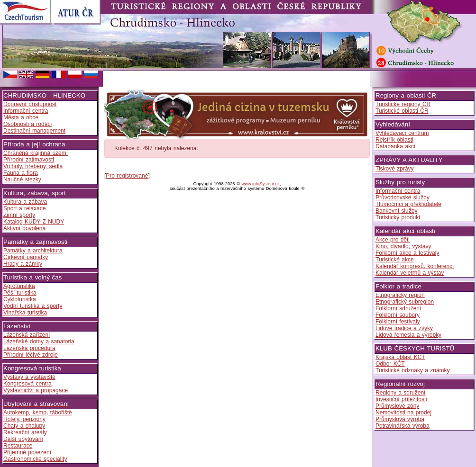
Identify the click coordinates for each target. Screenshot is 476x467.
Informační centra (26, 111)
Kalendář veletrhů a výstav (410, 273)
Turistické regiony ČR (403, 104)
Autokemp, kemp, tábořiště (38, 413)
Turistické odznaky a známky (413, 370)
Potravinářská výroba (403, 426)
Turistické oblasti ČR (402, 111)
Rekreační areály (25, 432)
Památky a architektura (33, 251)
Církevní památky (26, 257)
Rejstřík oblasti (394, 140)
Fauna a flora (21, 173)
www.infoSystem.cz (261, 184)
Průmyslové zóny (397, 406)
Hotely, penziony (24, 419)
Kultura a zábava (25, 202)
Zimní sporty (19, 215)
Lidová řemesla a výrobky (408, 335)
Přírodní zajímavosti (29, 160)
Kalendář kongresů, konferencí (415, 266)
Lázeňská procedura (29, 348)
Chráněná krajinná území (36, 153)
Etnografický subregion (405, 302)
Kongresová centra (27, 384)
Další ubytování (23, 439)
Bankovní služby (396, 211)
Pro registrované (127, 176)
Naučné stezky (22, 180)
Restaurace (18, 446)
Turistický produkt (398, 217)
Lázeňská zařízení (27, 335)
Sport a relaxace (24, 208)
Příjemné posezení (27, 452)
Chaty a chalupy (24, 426)
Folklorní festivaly (398, 322)
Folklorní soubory (398, 315)
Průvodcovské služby (403, 198)
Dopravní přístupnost (30, 104)
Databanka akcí (395, 146)
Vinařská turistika (25, 313)
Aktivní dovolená (24, 228)
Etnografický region (400, 295)
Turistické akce (395, 260)
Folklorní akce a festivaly (407, 253)
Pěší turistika (20, 293)
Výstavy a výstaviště (29, 377)
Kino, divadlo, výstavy (403, 246)
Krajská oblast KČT (400, 357)
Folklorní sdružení (398, 308)
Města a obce (21, 117)
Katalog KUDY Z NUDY (34, 222)
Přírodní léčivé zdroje (31, 355)
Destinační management (34, 131)
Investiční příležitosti (401, 399)
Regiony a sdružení (400, 393)
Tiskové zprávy (395, 169)
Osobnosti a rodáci (27, 124)
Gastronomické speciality (35, 459)
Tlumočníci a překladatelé (408, 204)
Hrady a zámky (23, 264)
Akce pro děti (393, 240)
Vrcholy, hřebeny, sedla (33, 166)
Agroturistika (19, 286)
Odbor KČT (390, 364)
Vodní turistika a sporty (33, 306)
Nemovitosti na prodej (403, 413)
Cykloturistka (20, 299)
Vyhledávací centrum (402, 133)
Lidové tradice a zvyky (404, 328)
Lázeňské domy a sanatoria (39, 341)
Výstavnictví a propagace (36, 390)
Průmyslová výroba (400, 419)
